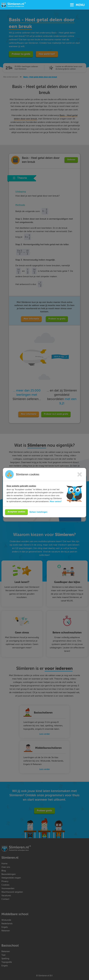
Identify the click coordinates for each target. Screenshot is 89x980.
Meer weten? (56, 501)
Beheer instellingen (38, 512)
